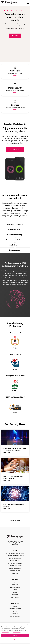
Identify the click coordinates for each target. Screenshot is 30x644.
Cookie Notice (17, 632)
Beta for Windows (15, 597)
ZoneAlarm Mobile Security (15, 566)
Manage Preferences (15, 640)
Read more (15, 452)
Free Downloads (15, 573)
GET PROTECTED (15, 150)
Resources (15, 585)
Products (15, 551)
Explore (15, 76)
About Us (15, 606)
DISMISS (15, 635)
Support (15, 590)
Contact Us (15, 614)
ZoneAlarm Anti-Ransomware (15, 563)
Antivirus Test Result (15, 616)
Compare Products (15, 571)
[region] (15, 633)
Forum (15, 592)
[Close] (28, 625)
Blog (15, 582)
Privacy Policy (5, 632)
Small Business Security (15, 568)
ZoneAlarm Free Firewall (15, 561)
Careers (15, 611)
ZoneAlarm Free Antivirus (15, 558)
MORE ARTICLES (15, 520)
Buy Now (15, 36)
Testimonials (15, 595)
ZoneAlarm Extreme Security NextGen (15, 553)
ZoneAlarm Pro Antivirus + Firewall (15, 556)
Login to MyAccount (15, 587)
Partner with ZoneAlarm (15, 609)
